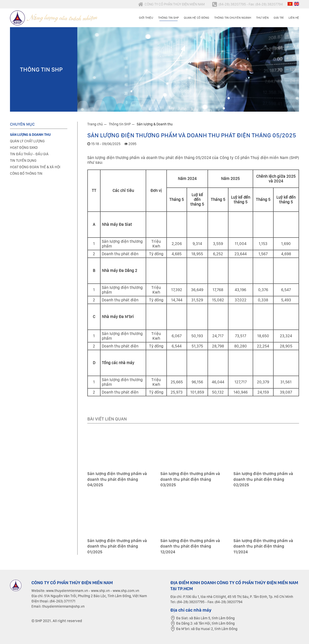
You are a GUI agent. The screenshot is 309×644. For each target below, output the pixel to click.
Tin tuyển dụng (23, 161)
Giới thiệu (146, 18)
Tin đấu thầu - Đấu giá (29, 154)
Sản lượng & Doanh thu (155, 124)
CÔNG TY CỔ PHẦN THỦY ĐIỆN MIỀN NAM (171, 4)
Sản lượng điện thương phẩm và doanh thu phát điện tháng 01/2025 (117, 546)
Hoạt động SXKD (24, 148)
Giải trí (279, 18)
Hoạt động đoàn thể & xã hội (35, 167)
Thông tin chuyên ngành (233, 18)
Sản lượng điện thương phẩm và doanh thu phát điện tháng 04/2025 (117, 479)
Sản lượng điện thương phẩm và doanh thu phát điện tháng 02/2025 (263, 479)
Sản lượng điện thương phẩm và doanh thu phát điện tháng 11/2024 (263, 546)
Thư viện (262, 18)
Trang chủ (95, 124)
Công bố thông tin (26, 173)
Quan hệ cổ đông (197, 18)
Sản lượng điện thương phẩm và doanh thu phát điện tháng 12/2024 (190, 546)
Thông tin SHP (168, 18)
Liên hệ (294, 18)
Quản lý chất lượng (27, 141)
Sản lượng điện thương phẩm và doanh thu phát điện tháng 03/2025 (190, 479)
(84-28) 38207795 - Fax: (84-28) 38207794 (248, 4)
